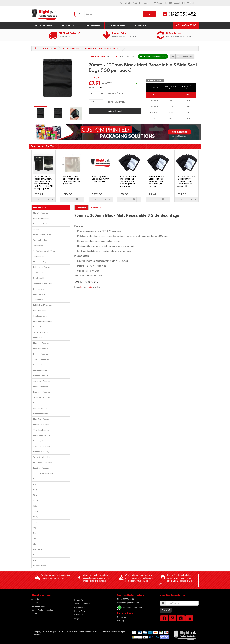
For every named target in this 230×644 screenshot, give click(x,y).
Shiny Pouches (39, 403)
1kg (35, 528)
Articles (34, 614)
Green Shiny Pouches (42, 435)
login (82, 287)
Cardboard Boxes (40, 316)
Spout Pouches (39, 256)
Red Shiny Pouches (41, 441)
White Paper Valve (41, 332)
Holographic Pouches (42, 267)
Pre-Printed (38, 327)
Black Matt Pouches (41, 343)
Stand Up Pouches (41, 213)
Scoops (36, 229)
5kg (35, 533)
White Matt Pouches (42, 365)
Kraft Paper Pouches (42, 218)
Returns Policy (80, 611)
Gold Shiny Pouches (41, 430)
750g (35, 522)
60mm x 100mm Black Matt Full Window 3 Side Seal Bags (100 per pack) (128, 181)
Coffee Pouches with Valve (44, 251)
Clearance (141, 25)
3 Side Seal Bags (40, 273)
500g (36, 517)
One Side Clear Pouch (42, 235)
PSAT (35, 560)
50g (35, 490)
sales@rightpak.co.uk (128, 603)
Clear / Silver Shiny (41, 408)
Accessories (38, 300)
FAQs (77, 618)
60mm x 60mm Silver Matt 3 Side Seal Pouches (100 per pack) (72, 180)
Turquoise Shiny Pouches (43, 473)
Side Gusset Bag (40, 278)
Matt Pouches (39, 338)
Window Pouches (40, 240)
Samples (35, 603)
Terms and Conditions (83, 604)
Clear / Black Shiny (41, 414)
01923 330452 (126, 599)
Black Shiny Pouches (41, 419)
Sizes (35, 479)
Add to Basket (115, 111)
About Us (35, 599)
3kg (35, 544)
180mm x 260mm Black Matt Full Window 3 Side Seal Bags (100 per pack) (186, 181)
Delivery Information (39, 606)
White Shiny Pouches (42, 457)
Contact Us (122, 617)
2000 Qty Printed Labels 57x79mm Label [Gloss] (100, 179)
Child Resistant (40, 311)
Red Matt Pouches (41, 354)
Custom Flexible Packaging (42, 610)
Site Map (121, 621)
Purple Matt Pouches (42, 392)
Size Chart (78, 615)
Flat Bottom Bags (40, 262)
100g (35, 500)
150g (35, 506)
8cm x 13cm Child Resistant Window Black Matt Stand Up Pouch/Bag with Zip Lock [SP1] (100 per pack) (43, 182)
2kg (35, 538)
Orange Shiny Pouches (43, 463)
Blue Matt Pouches (41, 370)
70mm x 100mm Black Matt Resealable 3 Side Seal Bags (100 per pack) (91, 48)
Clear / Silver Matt (41, 376)
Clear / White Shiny (41, 452)
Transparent (38, 245)
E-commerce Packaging (43, 321)
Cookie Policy (80, 607)
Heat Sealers (39, 289)
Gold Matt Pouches (41, 349)
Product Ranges (43, 25)
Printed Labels (39, 555)
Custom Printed (116, 25)
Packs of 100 (115, 93)
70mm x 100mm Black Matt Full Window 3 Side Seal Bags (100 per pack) (157, 181)
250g (35, 511)
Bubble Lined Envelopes (43, 305)
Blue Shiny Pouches (41, 425)
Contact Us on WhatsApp (132, 607)
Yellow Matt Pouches (42, 397)
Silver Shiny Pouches (42, 446)
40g (35, 484)
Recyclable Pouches (41, 224)
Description (81, 208)
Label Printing (92, 25)
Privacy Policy (80, 600)
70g (35, 495)
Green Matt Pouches (42, 381)
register (89, 287)
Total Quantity (116, 102)
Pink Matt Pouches (41, 387)
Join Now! (166, 610)
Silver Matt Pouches (41, 359)
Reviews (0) (96, 208)
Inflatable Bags (39, 294)
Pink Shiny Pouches (41, 468)
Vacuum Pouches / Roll (43, 283)
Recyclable (68, 25)
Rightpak (98, 78)
